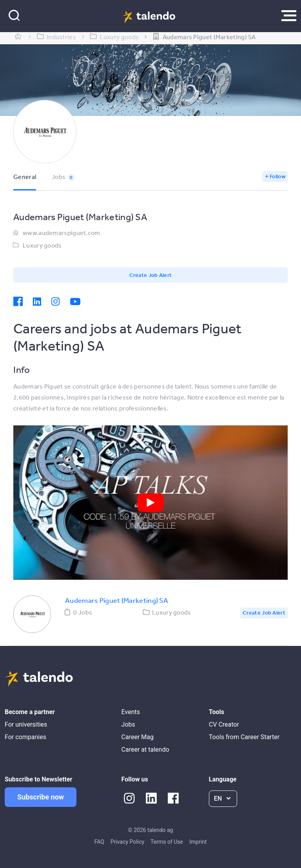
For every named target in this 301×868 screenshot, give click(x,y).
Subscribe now (41, 797)
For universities (26, 724)
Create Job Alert (151, 275)
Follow (277, 176)
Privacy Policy (127, 842)
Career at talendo (145, 750)
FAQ (99, 842)
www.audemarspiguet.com (62, 233)
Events (131, 712)
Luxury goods (42, 245)
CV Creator (224, 724)
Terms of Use (167, 842)
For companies (25, 737)
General (25, 177)
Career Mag (138, 737)
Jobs (63, 177)
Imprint (198, 842)
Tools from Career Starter (244, 737)
